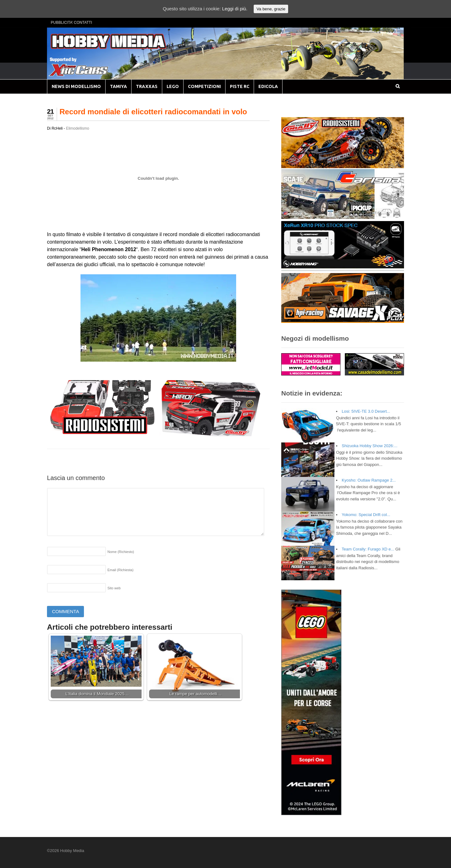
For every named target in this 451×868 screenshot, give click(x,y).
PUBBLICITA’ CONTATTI (71, 23)
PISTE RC (240, 86)
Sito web (114, 588)
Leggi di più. (235, 9)
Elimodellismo (78, 128)
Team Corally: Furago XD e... (368, 549)
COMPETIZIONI (204, 86)
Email (120, 570)
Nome (121, 552)
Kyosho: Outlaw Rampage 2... (369, 480)
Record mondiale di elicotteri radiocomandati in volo (153, 112)
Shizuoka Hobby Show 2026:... (370, 446)
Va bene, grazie (271, 9)
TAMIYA (118, 86)
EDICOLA (268, 86)
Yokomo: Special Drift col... (366, 515)
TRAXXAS (147, 86)
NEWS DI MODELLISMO (76, 86)
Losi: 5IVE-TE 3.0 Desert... (366, 411)
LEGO (173, 86)
